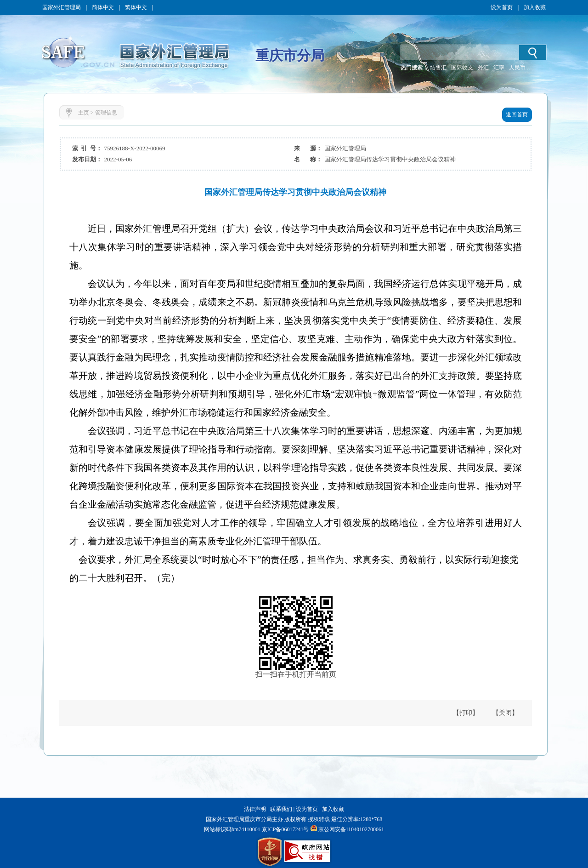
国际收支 (462, 68)
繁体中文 (136, 7)
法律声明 (255, 809)
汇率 (499, 68)
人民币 (517, 68)
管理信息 (106, 113)
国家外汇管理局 (62, 7)
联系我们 (281, 809)
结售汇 (438, 68)
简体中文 (103, 7)
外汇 (483, 68)
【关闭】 (505, 713)
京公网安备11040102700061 (351, 829)
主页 (84, 113)
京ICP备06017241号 (285, 829)
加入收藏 (535, 7)
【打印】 (466, 713)
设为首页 (502, 7)
